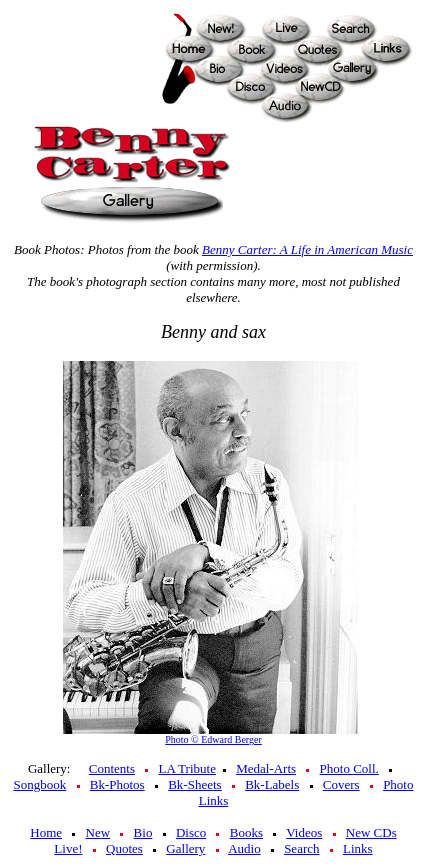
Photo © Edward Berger (213, 739)
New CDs (371, 832)
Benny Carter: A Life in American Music (307, 249)
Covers (341, 784)
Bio (143, 832)
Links (358, 848)
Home (46, 832)
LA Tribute (186, 768)
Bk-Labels (272, 784)
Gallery (185, 848)
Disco (191, 832)
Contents (112, 768)
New (98, 832)
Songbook (40, 784)
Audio (244, 848)
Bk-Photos (117, 784)
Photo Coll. (349, 768)
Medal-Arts (266, 768)
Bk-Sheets (194, 784)
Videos (304, 832)
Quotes (124, 848)
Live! (68, 848)
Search (301, 848)
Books (246, 832)
